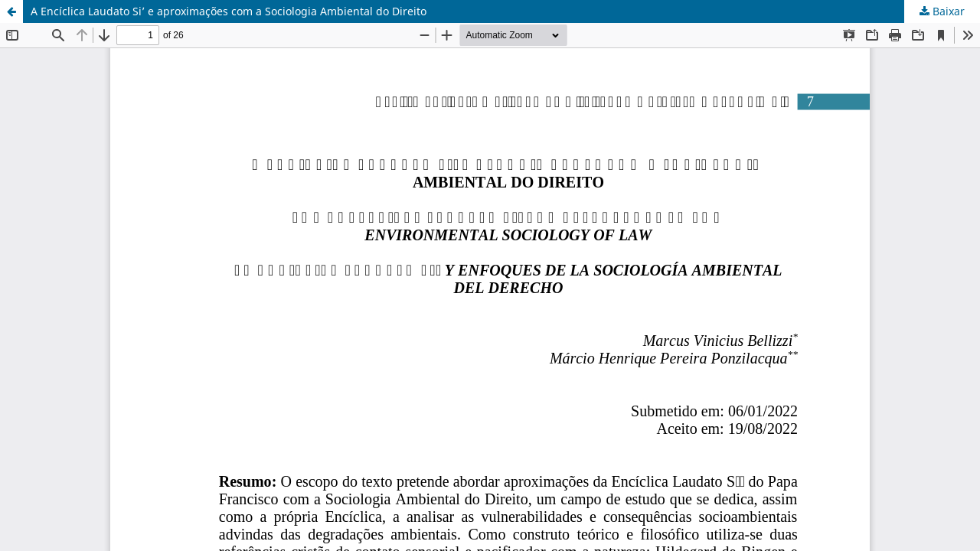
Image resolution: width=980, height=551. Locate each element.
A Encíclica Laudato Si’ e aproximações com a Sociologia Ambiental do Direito (229, 11)
